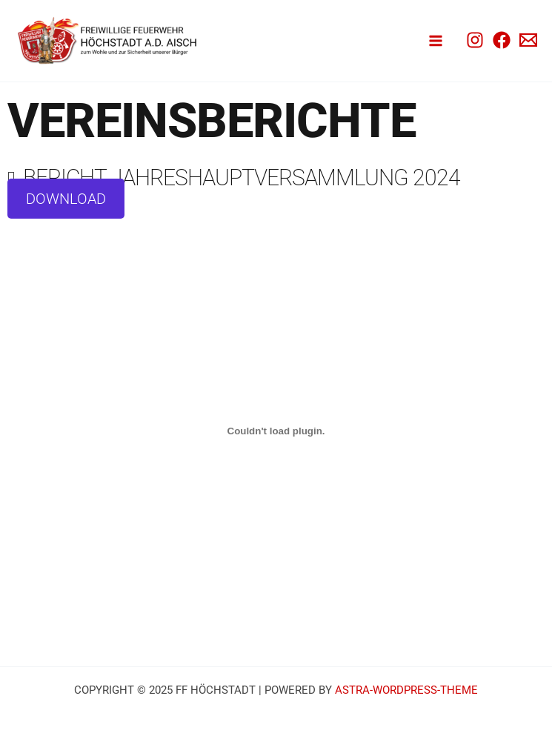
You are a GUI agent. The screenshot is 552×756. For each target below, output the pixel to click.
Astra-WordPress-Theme (406, 690)
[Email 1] (528, 40)
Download (66, 199)
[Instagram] (475, 40)
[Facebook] (502, 40)
